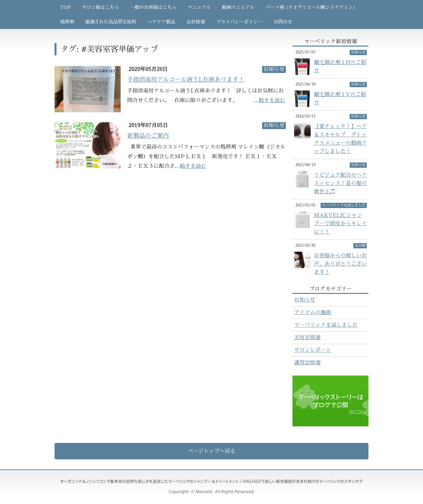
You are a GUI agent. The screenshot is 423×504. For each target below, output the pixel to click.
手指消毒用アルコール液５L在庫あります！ (186, 80)
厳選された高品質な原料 (111, 22)
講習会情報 (307, 363)
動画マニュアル (238, 7)
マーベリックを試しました (326, 325)
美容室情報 (307, 338)
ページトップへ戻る (211, 451)
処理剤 (67, 22)
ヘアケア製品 (161, 22)
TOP (65, 7)
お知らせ (305, 300)
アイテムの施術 (313, 312)
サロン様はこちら (100, 7)
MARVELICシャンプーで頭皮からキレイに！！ (340, 224)
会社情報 (196, 22)
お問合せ (283, 22)
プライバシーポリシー (239, 22)
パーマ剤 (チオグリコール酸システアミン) (310, 7)
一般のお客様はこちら (153, 7)
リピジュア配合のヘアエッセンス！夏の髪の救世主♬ (340, 183)
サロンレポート (313, 350)
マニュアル (199, 7)
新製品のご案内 (148, 136)
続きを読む (272, 100)
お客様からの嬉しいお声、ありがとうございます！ (340, 264)
